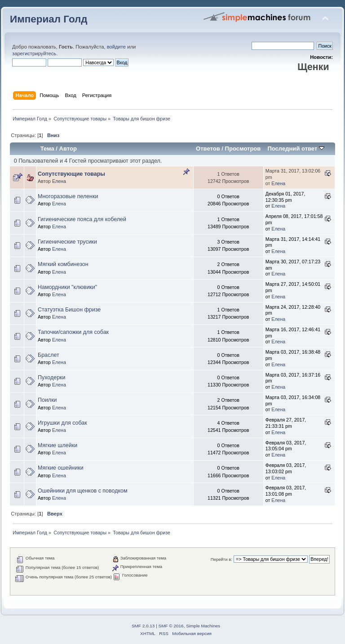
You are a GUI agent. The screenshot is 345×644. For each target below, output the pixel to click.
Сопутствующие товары (71, 174)
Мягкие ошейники (61, 468)
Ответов (208, 149)
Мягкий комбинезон (63, 264)
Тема (47, 149)
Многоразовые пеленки (68, 196)
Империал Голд (49, 19)
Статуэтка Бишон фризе (69, 310)
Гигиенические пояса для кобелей (82, 219)
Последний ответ (296, 149)
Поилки (47, 400)
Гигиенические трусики (67, 242)
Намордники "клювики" (67, 287)
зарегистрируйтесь (34, 53)
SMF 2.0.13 (143, 626)
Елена (59, 181)
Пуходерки (52, 378)
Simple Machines (203, 626)
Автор (68, 149)
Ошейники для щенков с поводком (83, 491)
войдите (116, 47)
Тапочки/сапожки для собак (73, 332)
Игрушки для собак (62, 423)
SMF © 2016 (171, 626)
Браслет (49, 355)
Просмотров (243, 149)
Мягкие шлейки (57, 445)
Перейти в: (221, 559)
